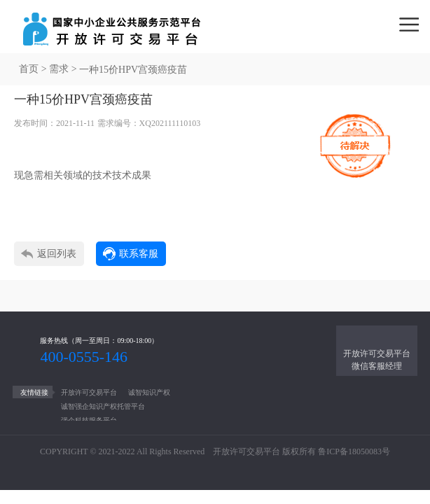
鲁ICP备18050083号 (354, 451)
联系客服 (139, 254)
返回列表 (57, 254)
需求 (59, 69)
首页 (29, 69)
